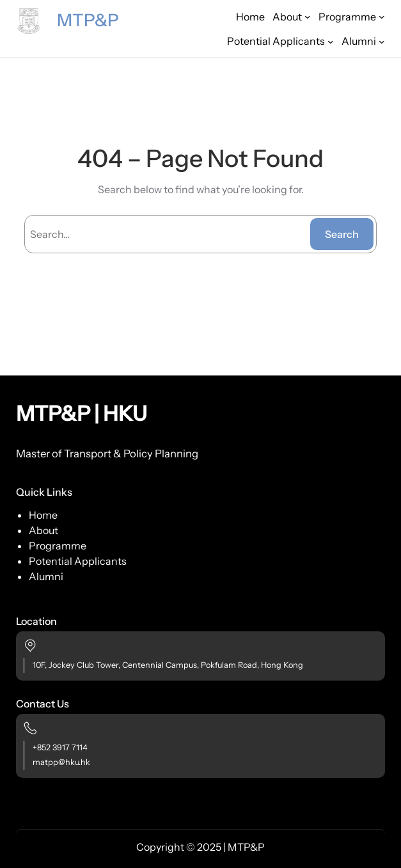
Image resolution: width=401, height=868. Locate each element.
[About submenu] (292, 17)
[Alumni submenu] (363, 41)
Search (342, 234)
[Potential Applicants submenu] (280, 41)
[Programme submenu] (352, 17)
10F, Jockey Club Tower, (76, 665)
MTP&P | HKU (82, 414)
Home (250, 17)
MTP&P (88, 20)
